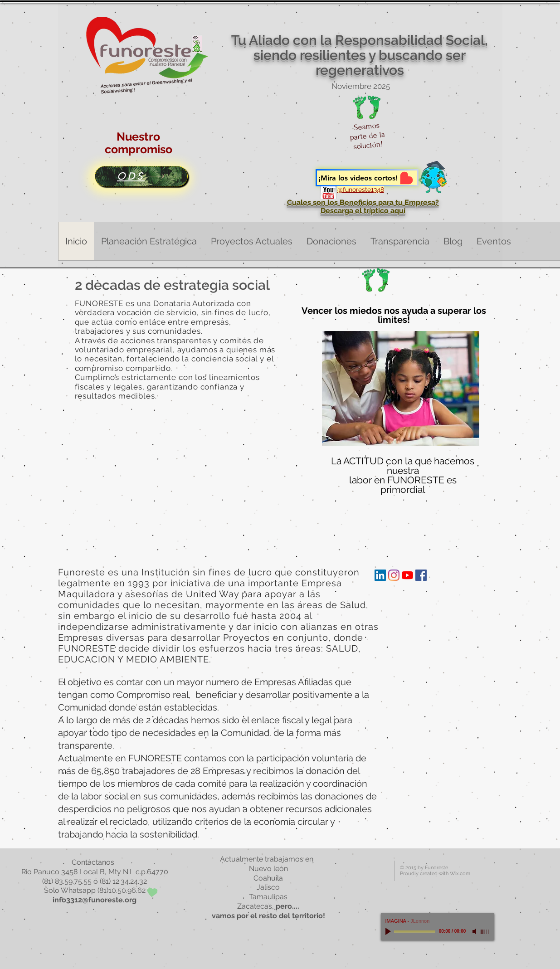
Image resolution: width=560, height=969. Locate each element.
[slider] (485, 932)
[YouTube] (407, 575)
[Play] (389, 931)
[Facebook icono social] (421, 575)
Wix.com (460, 874)
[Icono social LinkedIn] (380, 575)
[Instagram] (394, 575)
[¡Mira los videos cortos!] (367, 178)
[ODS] (141, 176)
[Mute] (475, 931)
